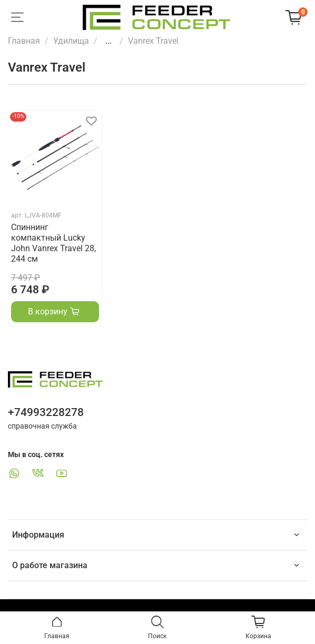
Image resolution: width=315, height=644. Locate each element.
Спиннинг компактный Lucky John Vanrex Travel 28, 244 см (53, 243)
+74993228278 (46, 412)
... (109, 41)
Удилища (71, 41)
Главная (24, 41)
